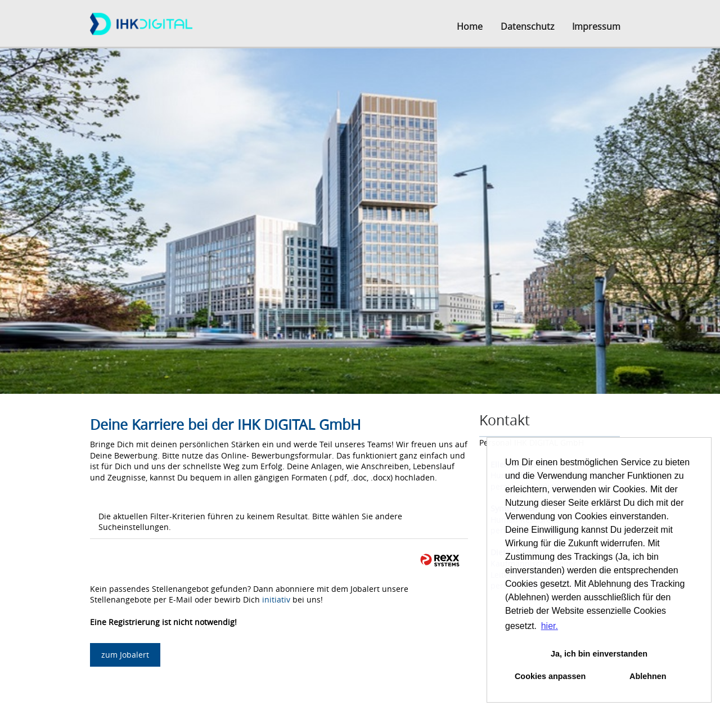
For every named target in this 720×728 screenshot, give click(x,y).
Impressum (596, 26)
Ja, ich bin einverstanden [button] (599, 654)
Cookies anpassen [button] (550, 676)
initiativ (276, 599)
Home (470, 26)
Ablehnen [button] (648, 676)
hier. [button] (550, 626)
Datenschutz (527, 26)
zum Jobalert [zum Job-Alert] (125, 655)
